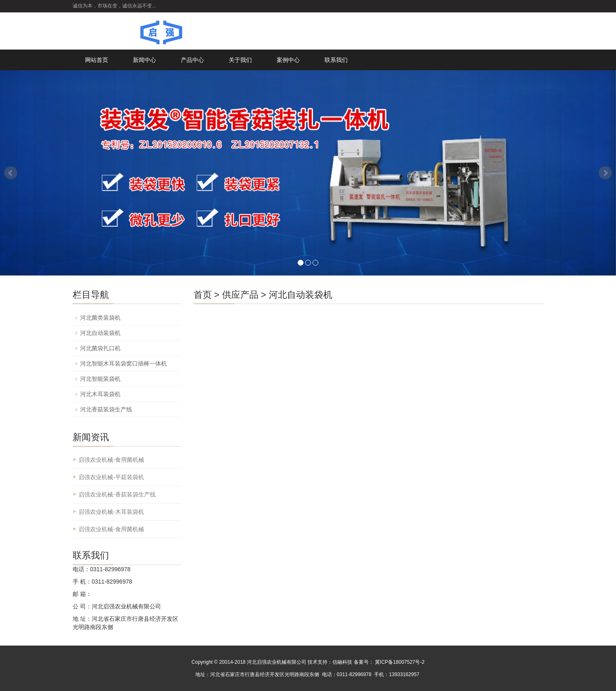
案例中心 (288, 60)
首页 (203, 295)
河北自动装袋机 (301, 295)
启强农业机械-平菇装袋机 (111, 477)
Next (605, 173)
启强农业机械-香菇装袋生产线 (117, 494)
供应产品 (240, 295)
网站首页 (97, 60)
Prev (11, 173)
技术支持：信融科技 (330, 662)
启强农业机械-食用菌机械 (111, 460)
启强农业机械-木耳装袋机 (111, 512)
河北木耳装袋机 (100, 394)
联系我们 (336, 60)
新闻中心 (145, 60)
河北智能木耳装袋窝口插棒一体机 (123, 363)
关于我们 (240, 60)
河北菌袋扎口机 (100, 348)
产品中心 (192, 60)
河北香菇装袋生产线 (106, 409)
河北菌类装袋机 (100, 318)
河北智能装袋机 (100, 379)
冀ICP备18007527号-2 (399, 662)
